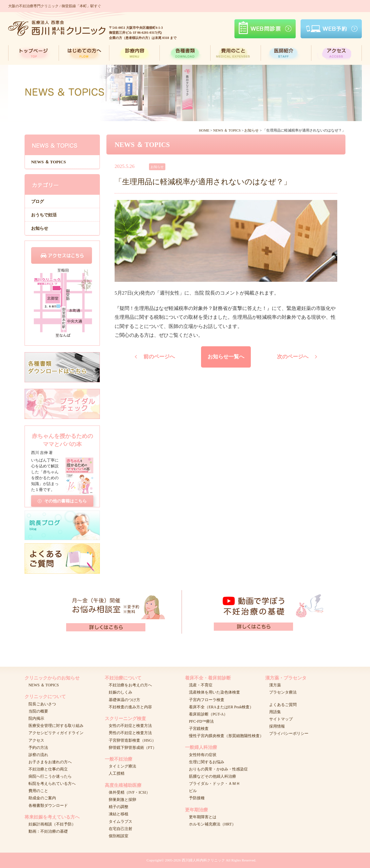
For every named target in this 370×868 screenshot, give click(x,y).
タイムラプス (120, 822)
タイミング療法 (122, 766)
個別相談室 (119, 836)
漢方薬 (275, 685)
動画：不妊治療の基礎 (48, 831)
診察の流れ (38, 755)
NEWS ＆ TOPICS (48, 162)
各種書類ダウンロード (48, 805)
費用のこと (38, 791)
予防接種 (197, 798)
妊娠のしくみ (120, 692)
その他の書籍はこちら (65, 499)
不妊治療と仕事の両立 (48, 769)
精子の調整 (119, 807)
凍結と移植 (119, 814)
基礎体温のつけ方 (124, 700)
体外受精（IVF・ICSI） (129, 792)
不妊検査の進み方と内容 (130, 707)
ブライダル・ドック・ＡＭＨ (214, 784)
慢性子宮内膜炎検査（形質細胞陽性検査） (226, 736)
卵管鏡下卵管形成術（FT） (133, 748)
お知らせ (40, 228)
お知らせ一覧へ (226, 357)
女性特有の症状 (203, 755)
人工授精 (117, 773)
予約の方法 (38, 748)
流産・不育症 (201, 685)
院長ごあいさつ (42, 704)
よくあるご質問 (283, 705)
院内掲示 (36, 718)
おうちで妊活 (44, 215)
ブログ (37, 201)
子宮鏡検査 (199, 729)
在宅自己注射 (120, 829)
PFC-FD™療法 (201, 721)
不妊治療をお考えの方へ (130, 685)
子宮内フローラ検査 (207, 700)
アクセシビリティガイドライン (56, 733)
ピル (193, 791)
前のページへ (159, 357)
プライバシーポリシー (289, 733)
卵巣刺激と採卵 (122, 800)
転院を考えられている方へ (52, 784)
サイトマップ (281, 719)
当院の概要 (38, 711)
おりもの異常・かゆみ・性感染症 (218, 769)
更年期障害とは (203, 817)
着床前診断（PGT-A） (208, 714)
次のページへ (293, 357)
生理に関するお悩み (207, 762)
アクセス (36, 740)
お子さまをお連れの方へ (50, 762)
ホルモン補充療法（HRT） (212, 824)
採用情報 (277, 726)
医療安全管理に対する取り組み (56, 726)
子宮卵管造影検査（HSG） (132, 740)
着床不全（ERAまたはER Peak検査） (221, 707)
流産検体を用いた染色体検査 (214, 692)
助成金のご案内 (42, 798)
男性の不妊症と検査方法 (130, 733)
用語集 (275, 712)
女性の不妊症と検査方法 (130, 726)
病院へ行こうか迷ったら (50, 776)
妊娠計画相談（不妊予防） (52, 824)
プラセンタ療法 (283, 692)
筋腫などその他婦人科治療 (213, 776)
